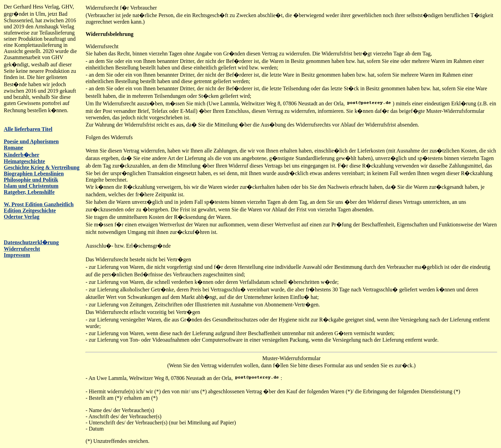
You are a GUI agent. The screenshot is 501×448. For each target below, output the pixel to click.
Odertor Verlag (22, 217)
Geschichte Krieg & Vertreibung (42, 167)
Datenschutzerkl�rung (31, 242)
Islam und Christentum (31, 186)
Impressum (17, 255)
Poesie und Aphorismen (31, 141)
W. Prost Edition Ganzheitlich (39, 204)
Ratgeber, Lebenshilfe (29, 192)
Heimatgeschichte (24, 161)
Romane (13, 148)
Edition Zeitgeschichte (30, 210)
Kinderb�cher (22, 155)
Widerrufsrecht (22, 249)
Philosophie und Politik (31, 180)
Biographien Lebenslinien (34, 174)
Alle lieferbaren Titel (28, 129)
